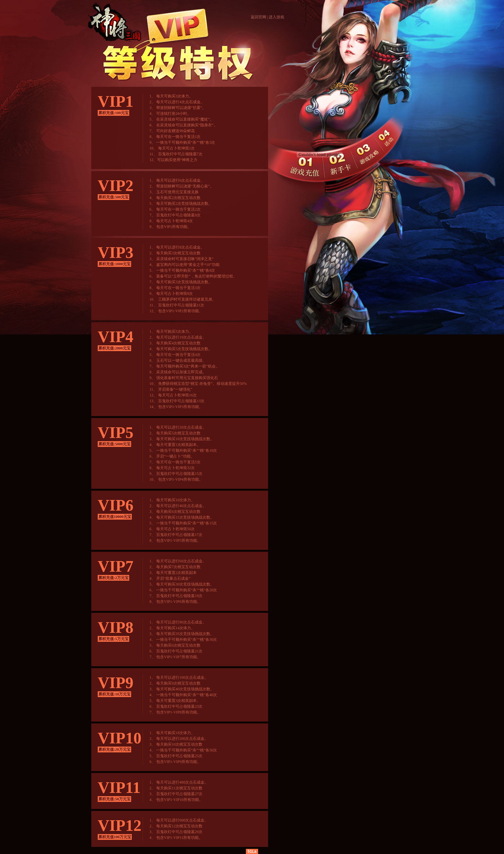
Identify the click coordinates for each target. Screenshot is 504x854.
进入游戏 (276, 17)
